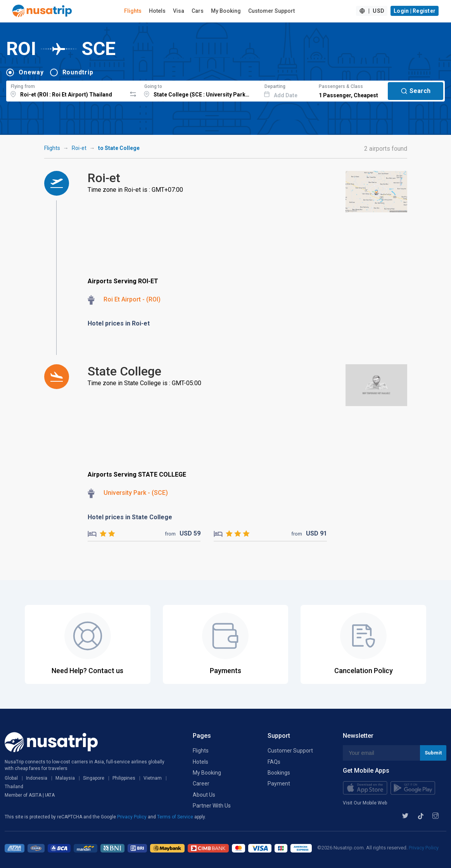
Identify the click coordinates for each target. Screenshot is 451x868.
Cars (198, 11)
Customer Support (271, 11)
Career (201, 784)
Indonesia (37, 778)
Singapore (94, 778)
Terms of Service (176, 817)
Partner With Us (212, 806)
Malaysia (65, 778)
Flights (133, 11)
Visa (179, 11)
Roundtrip (78, 72)
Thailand (14, 787)
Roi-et (79, 148)
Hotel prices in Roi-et (119, 323)
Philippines (124, 778)
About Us (204, 795)
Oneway (31, 72)
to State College (119, 148)
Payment (279, 784)
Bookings (279, 773)
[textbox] (66, 90)
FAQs (274, 762)
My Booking (226, 11)
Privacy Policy (132, 817)
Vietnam (153, 778)
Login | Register (415, 11)
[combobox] (66, 90)
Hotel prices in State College (130, 517)
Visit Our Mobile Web (365, 803)
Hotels (157, 11)
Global (11, 778)
